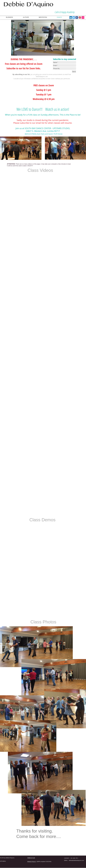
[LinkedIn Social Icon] (71, 18)
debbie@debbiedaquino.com (76, 860)
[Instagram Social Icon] (83, 18)
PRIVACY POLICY (32, 862)
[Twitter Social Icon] (74, 18)
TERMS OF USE (31, 858)
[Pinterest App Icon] (80, 18)
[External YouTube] (21, 186)
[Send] (74, 72)
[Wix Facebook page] (77, 18)
